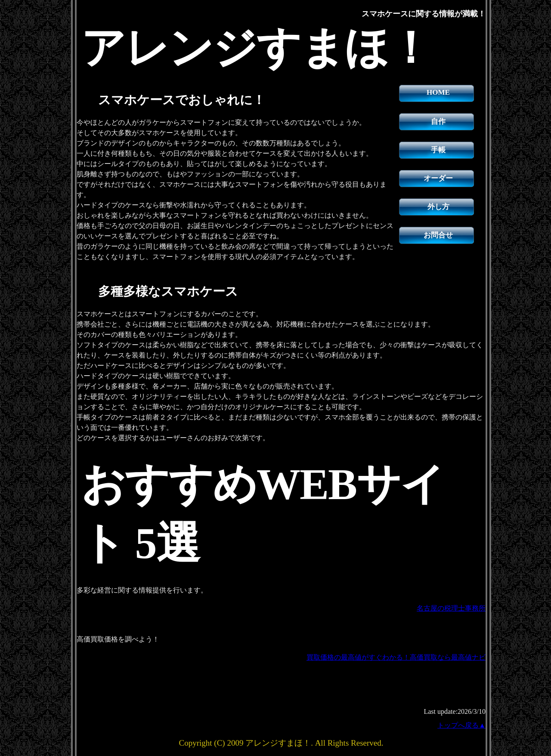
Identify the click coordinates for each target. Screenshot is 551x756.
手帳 (438, 150)
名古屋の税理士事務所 (451, 608)
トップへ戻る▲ (461, 725)
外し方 (438, 207)
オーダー (438, 178)
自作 (438, 122)
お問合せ (438, 235)
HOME (438, 92)
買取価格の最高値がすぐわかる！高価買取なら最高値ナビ (396, 657)
